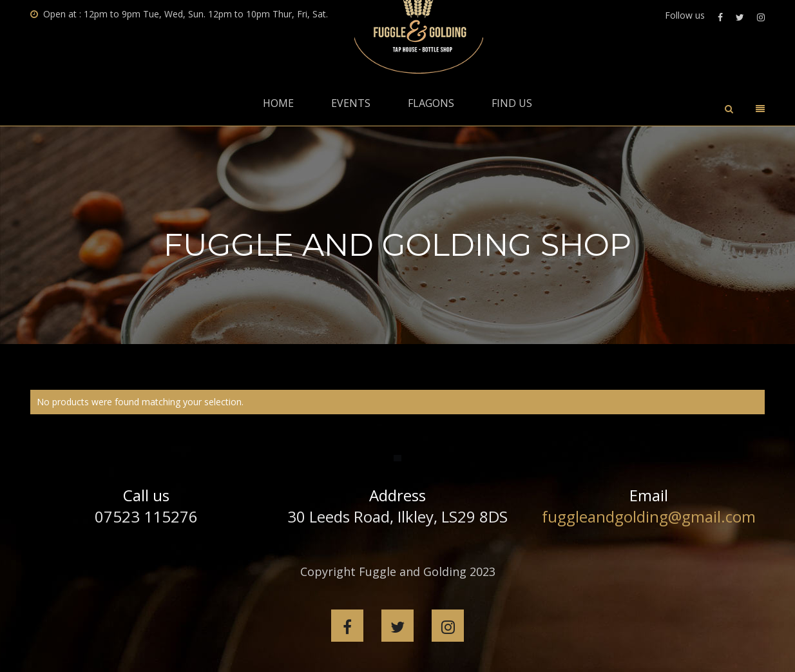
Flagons (431, 103)
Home (278, 103)
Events (351, 103)
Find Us (512, 103)
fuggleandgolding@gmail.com (649, 516)
